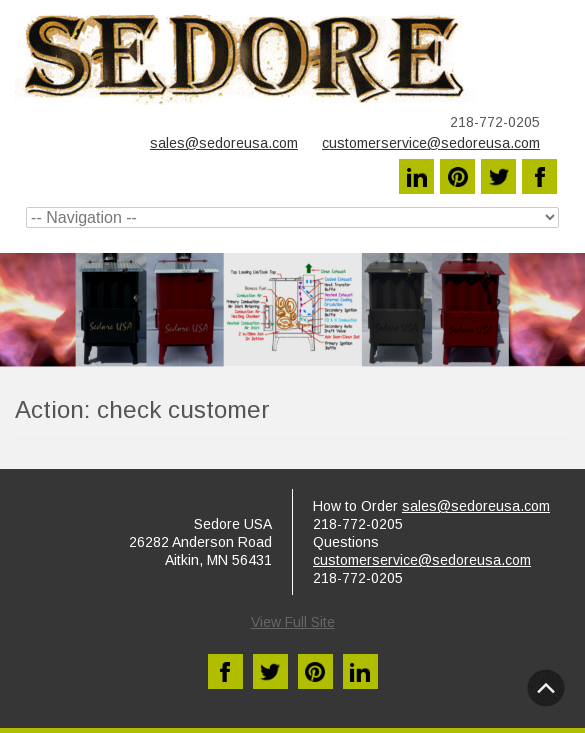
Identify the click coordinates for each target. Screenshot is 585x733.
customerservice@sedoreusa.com (431, 143)
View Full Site (293, 622)
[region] (292, 310)
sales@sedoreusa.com (224, 143)
